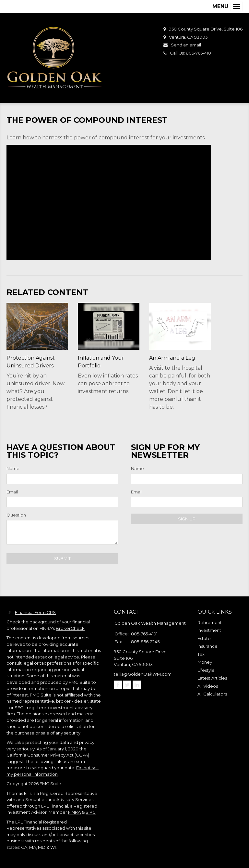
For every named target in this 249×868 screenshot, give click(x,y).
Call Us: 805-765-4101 (191, 53)
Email (12, 492)
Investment (209, 630)
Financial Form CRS (35, 612)
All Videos (208, 686)
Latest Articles (212, 678)
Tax (201, 654)
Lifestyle (206, 670)
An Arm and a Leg (172, 358)
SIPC (91, 812)
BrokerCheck (70, 628)
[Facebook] (118, 685)
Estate (204, 638)
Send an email (186, 45)
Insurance (207, 646)
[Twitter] (127, 685)
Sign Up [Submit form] (187, 519)
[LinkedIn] (137, 685)
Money (205, 662)
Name (13, 468)
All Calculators (212, 694)
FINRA (74, 812)
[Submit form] (62, 559)
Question (16, 515)
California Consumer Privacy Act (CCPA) (48, 755)
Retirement (210, 622)
